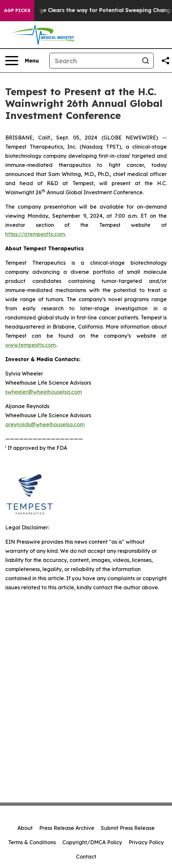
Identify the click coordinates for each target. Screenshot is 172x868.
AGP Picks (17, 10)
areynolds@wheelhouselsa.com (45, 424)
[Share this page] (165, 61)
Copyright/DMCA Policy (92, 842)
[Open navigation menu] (22, 61)
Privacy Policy (146, 842)
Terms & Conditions (32, 842)
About (25, 828)
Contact (86, 857)
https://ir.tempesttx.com (35, 234)
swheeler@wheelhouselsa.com (44, 392)
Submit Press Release (128, 828)
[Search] (94, 61)
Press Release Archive (67, 828)
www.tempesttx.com (31, 345)
